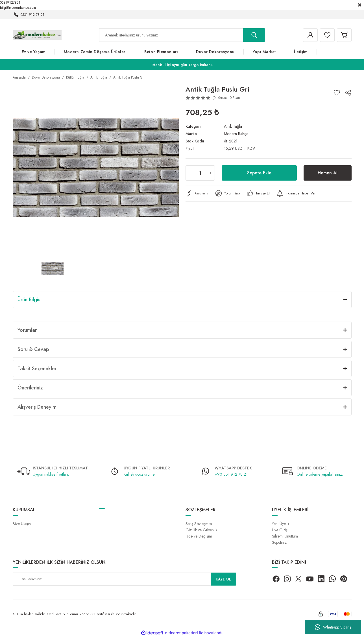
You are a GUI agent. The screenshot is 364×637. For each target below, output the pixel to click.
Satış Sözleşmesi (199, 524)
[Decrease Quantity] (190, 173)
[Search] (182, 35)
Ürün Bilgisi (30, 300)
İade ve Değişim (199, 536)
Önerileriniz (30, 388)
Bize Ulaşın (22, 524)
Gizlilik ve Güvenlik (201, 530)
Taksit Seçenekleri (38, 369)
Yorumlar (27, 330)
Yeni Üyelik (281, 524)
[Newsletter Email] (125, 579)
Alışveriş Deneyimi (38, 407)
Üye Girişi (280, 530)
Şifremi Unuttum (285, 536)
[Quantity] (200, 173)
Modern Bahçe (236, 134)
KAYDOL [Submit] (223, 579)
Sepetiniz (279, 542)
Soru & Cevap (33, 349)
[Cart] (344, 35)
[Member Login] (310, 35)
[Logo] (37, 35)
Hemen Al (328, 173)
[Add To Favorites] (337, 93)
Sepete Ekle (259, 173)
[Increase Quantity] (211, 173)
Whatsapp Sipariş (333, 627)
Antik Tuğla (233, 126)
